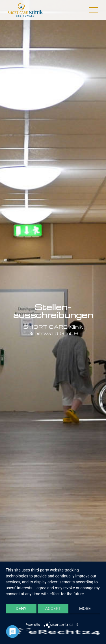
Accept (53, 609)
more (85, 609)
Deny (21, 609)
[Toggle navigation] (94, 10)
